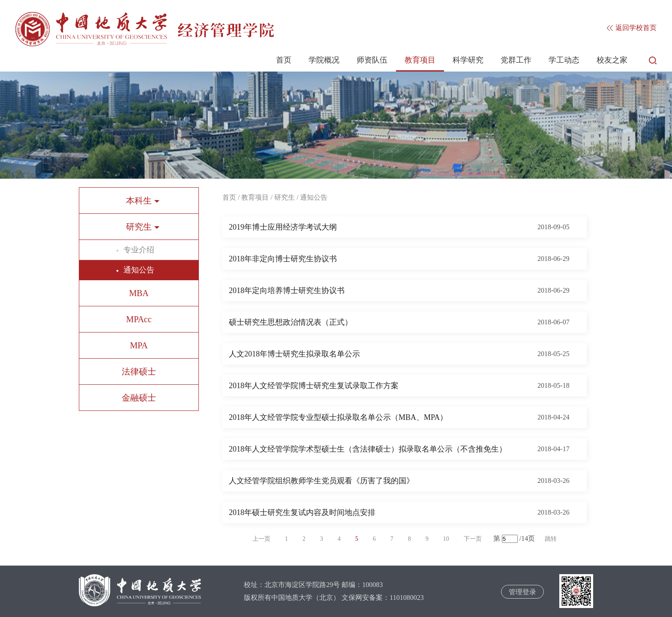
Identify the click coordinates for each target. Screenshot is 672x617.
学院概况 (324, 60)
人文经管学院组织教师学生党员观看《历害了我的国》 (321, 481)
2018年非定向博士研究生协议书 (283, 259)
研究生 (285, 197)
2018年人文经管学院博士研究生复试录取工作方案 (314, 386)
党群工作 (516, 60)
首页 (284, 60)
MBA (139, 293)
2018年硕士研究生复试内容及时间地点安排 (302, 512)
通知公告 (139, 270)
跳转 (551, 539)
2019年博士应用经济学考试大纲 (283, 227)
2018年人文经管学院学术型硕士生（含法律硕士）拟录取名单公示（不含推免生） (368, 449)
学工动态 (564, 60)
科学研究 (468, 60)
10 (446, 539)
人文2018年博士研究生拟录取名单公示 (294, 354)
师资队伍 (372, 60)
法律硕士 (139, 371)
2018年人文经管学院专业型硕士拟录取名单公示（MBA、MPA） (338, 417)
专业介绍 (139, 250)
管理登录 (522, 592)
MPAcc (139, 319)
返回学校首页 (632, 28)
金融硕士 (139, 398)
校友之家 (612, 60)
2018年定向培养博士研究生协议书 (287, 291)
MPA (139, 345)
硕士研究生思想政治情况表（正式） (291, 322)
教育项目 (420, 60)
